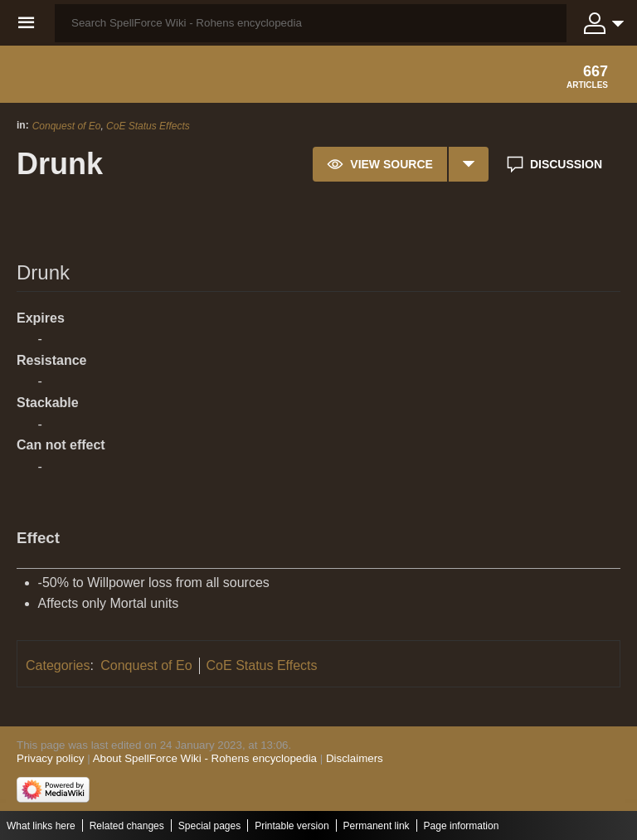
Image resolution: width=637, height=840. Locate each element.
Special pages (209, 826)
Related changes (127, 826)
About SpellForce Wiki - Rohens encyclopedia (205, 758)
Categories (58, 665)
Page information (462, 826)
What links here (41, 826)
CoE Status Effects (148, 126)
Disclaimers (355, 758)
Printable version (292, 826)
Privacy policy (50, 758)
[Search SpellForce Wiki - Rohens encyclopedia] (311, 23)
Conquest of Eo (67, 126)
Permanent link (377, 826)
